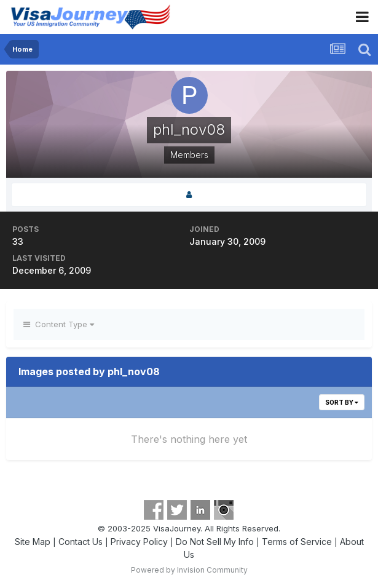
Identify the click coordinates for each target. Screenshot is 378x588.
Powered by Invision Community (189, 570)
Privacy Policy (139, 542)
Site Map (33, 542)
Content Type (59, 324)
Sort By (342, 402)
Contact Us (81, 542)
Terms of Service (297, 542)
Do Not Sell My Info (215, 542)
